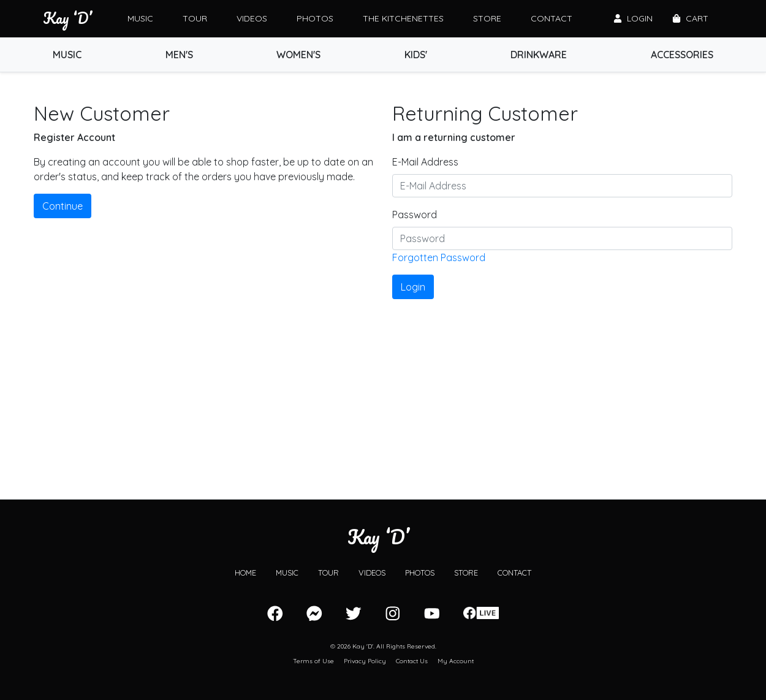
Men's (179, 55)
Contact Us (412, 661)
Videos (252, 18)
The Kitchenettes (403, 18)
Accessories (682, 55)
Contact (552, 18)
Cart (690, 18)
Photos (315, 18)
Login (633, 18)
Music (140, 18)
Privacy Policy (365, 661)
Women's (298, 55)
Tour (195, 18)
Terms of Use (313, 661)
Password (415, 215)
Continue (63, 206)
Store (487, 18)
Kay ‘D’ (67, 18)
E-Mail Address (425, 162)
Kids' (416, 55)
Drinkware (539, 55)
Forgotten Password (439, 257)
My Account (456, 661)
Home (245, 573)
